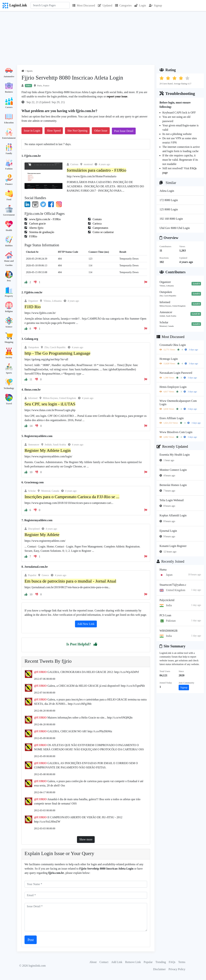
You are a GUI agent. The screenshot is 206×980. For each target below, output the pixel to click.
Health (9, 230)
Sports (9, 373)
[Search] (50, 5)
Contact (104, 962)
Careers (9, 107)
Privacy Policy (177, 969)
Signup (155, 5)
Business (9, 92)
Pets (9, 281)
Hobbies (9, 246)
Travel (9, 404)
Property (9, 296)
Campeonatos (100, 228)
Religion (9, 311)
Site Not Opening (77, 131)
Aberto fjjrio (36, 228)
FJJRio (33, 236)
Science (9, 327)
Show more (86, 839)
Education (9, 123)
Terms (182, 962)
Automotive (9, 76)
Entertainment (9, 138)
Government (9, 215)
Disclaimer (159, 969)
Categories (123, 5)
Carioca (97, 224)
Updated (105, 5)
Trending (161, 962)
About (93, 962)
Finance (9, 184)
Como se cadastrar (103, 232)
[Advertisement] (103, 38)
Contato (97, 219)
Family (9, 153)
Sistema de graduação (41, 232)
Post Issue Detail (124, 131)
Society (9, 357)
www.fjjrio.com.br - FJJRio (45, 219)
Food (9, 199)
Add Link (117, 962)
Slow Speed (54, 131)
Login (140, 5)
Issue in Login (32, 131)
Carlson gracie (37, 224)
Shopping (9, 342)
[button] (95, 644)
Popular (148, 962)
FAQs (172, 962)
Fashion (9, 169)
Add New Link (86, 624)
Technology (9, 388)
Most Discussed (84, 5)
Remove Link (133, 962)
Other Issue (101, 131)
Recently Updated (172, 446)
